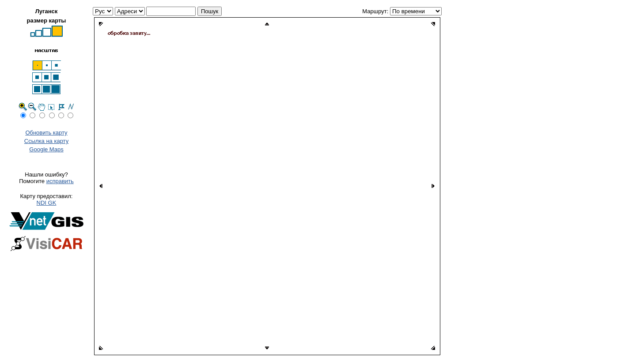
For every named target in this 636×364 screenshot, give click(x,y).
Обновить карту (46, 133)
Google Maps (46, 149)
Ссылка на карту (46, 141)
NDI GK (47, 203)
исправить (60, 181)
